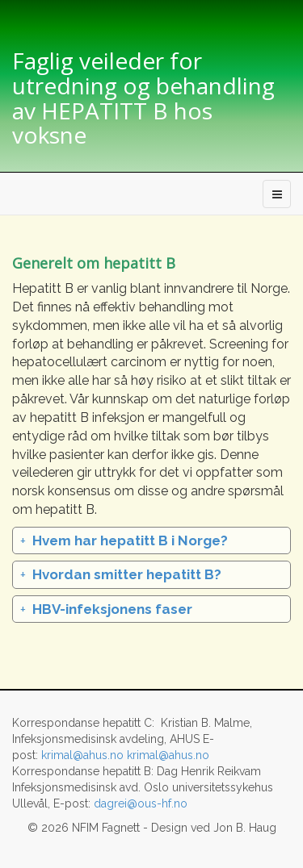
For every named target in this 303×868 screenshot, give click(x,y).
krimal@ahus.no (82, 755)
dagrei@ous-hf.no (141, 803)
